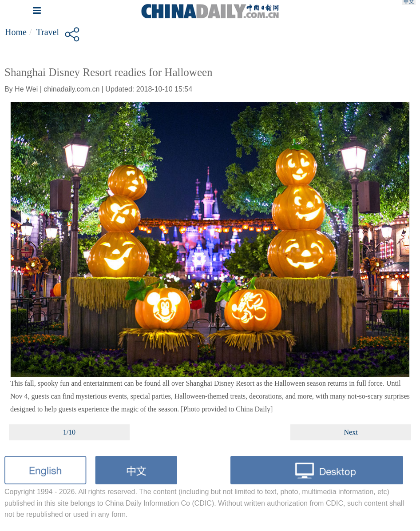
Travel (47, 32)
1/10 (69, 432)
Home (16, 32)
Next (351, 432)
